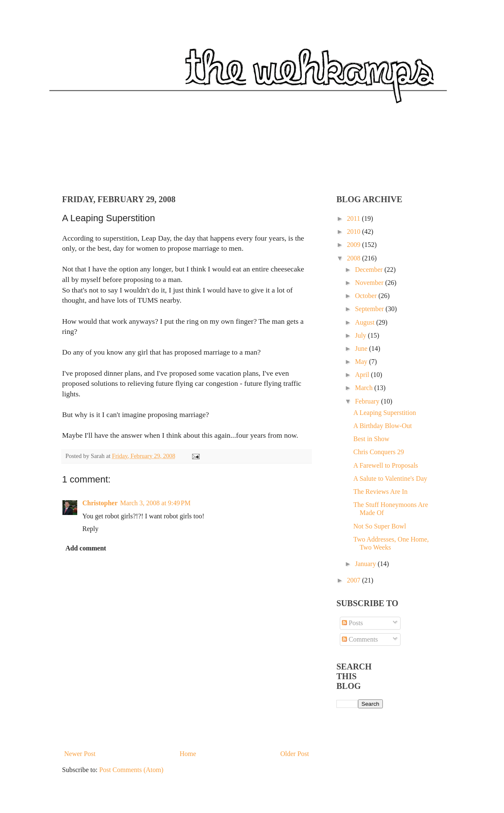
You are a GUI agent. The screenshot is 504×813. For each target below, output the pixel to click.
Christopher (100, 503)
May (362, 362)
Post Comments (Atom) (131, 770)
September (370, 309)
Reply (90, 529)
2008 (355, 258)
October (367, 296)
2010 (355, 232)
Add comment (86, 548)
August (366, 322)
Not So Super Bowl (380, 526)
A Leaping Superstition (385, 413)
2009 (355, 245)
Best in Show (371, 439)
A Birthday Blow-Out (383, 426)
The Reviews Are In (380, 492)
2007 (355, 580)
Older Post (295, 754)
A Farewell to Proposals (386, 465)
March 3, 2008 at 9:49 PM (156, 503)
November (370, 283)
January (366, 564)
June (362, 348)
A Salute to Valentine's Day (390, 478)
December (370, 270)
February (368, 401)
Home (188, 754)
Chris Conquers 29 (379, 452)
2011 (354, 218)
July (362, 335)
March (365, 388)
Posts (352, 623)
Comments (360, 639)
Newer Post (80, 754)
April (363, 375)
